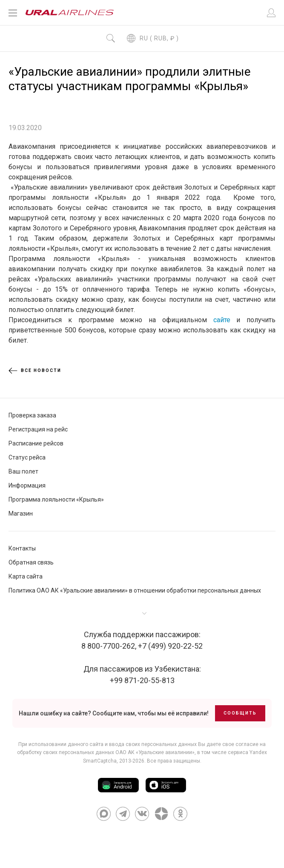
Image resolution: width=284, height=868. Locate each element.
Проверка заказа (32, 415)
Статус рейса (27, 457)
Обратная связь (31, 562)
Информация (27, 485)
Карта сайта (26, 576)
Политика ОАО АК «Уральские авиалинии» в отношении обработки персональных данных (135, 590)
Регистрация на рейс (38, 429)
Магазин (21, 513)
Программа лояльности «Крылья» (56, 499)
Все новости (35, 371)
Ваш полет (23, 471)
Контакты (22, 548)
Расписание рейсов (36, 443)
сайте (222, 320)
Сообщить (240, 713)
